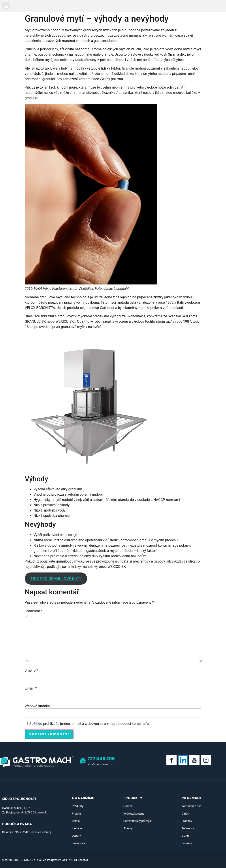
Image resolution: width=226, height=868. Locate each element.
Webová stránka (37, 706)
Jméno (31, 671)
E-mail (31, 688)
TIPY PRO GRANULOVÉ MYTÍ (56, 579)
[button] (6, 6)
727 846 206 (101, 759)
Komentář (34, 611)
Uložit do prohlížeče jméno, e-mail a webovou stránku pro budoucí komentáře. (89, 724)
